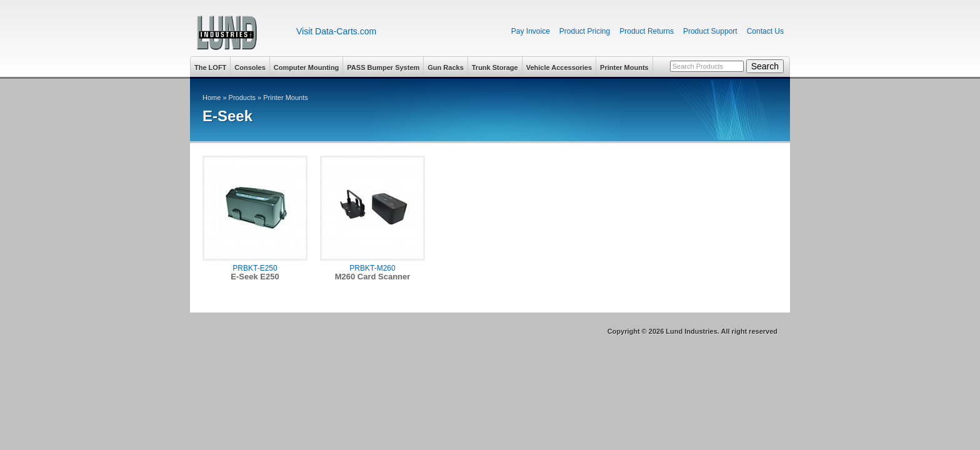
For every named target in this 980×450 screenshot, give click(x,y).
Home (212, 97)
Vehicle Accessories (559, 67)
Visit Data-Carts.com (336, 31)
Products (242, 97)
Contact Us (765, 31)
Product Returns (647, 31)
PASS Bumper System (383, 67)
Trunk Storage (495, 67)
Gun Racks (445, 67)
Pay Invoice (531, 31)
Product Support (710, 31)
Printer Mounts (624, 67)
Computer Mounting (306, 67)
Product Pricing (585, 31)
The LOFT (210, 67)
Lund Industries (238, 33)
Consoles (250, 67)
